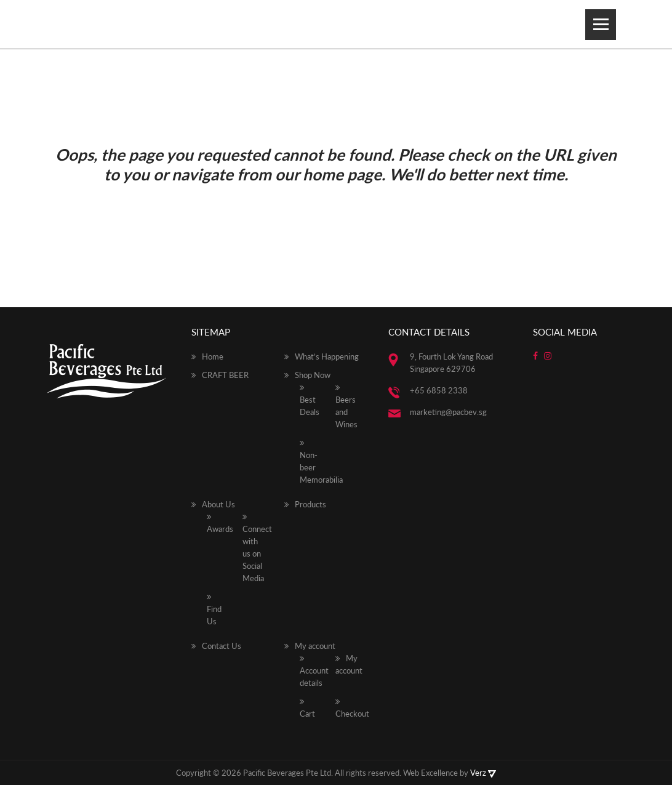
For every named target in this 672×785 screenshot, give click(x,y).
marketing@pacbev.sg (448, 412)
